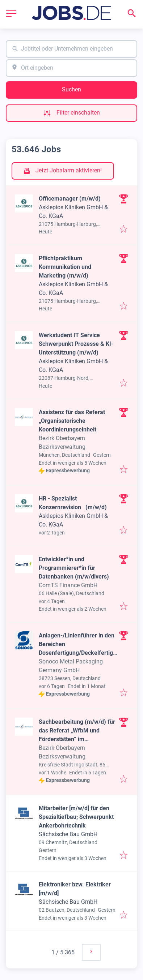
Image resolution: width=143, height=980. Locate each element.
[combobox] (71, 49)
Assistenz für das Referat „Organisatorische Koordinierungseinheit (72, 421)
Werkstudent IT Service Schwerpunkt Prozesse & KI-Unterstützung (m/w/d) (76, 344)
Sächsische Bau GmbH (68, 834)
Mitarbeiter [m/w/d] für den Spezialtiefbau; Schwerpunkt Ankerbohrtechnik (76, 817)
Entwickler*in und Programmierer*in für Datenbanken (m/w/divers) (74, 568)
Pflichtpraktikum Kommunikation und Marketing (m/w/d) (65, 267)
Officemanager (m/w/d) (70, 199)
